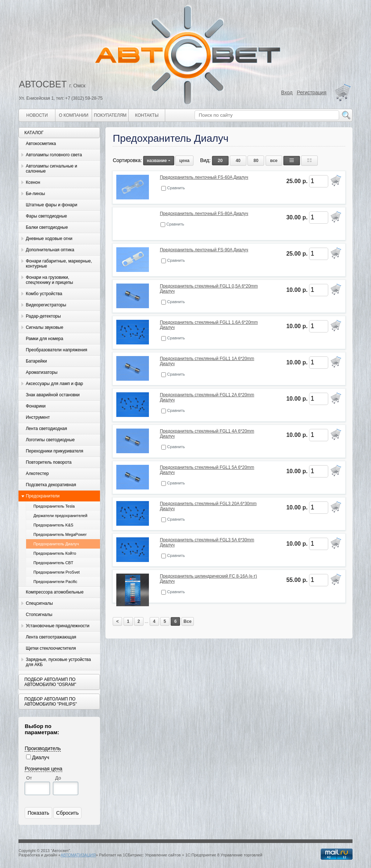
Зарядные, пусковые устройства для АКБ (58, 662)
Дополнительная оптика (50, 250)
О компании (74, 115)
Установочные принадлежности (58, 626)
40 (238, 161)
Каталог (34, 133)
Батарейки (36, 361)
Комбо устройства (44, 294)
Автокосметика (41, 144)
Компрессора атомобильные (55, 592)
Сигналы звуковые (44, 327)
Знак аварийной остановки (53, 395)
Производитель (43, 748)
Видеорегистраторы (46, 305)
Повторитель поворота (49, 462)
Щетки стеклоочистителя (51, 648)
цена (184, 161)
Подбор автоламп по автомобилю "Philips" (51, 702)
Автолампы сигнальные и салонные (51, 169)
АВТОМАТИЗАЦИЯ (78, 855)
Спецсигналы (39, 603)
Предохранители (43, 496)
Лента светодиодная (46, 429)
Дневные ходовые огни (49, 239)
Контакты (147, 115)
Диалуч (41, 757)
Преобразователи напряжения (56, 350)
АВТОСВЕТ (43, 84)
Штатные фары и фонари (51, 205)
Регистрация (312, 92)
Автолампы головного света (54, 155)
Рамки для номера (44, 339)
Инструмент (38, 417)
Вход (287, 92)
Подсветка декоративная (51, 485)
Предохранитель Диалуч (56, 544)
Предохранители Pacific (55, 582)
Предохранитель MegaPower (60, 534)
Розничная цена (43, 769)
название (159, 161)
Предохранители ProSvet (57, 572)
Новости (37, 115)
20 (220, 161)
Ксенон (33, 182)
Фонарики (36, 406)
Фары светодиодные (46, 216)
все (274, 161)
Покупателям (110, 115)
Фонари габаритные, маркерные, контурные (59, 264)
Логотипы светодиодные (50, 440)
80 (256, 161)
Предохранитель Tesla (54, 506)
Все (188, 621)
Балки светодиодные (47, 227)
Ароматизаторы (41, 372)
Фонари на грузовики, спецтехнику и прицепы (49, 280)
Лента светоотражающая (51, 637)
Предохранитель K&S (53, 525)
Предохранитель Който (55, 553)
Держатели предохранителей (60, 516)
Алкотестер (37, 474)
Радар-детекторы (43, 316)
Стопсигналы (39, 615)
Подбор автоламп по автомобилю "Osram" (50, 682)
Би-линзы (35, 194)
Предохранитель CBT (53, 563)
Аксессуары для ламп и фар (54, 384)
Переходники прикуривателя (55, 451)
